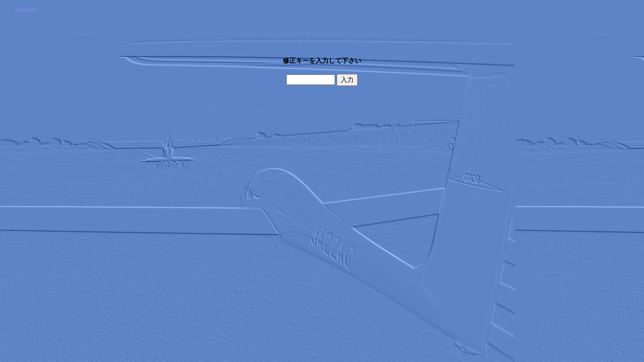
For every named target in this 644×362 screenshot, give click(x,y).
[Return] (26, 9)
